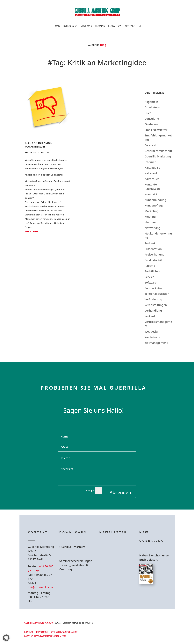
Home (57, 26)
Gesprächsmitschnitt (158, 151)
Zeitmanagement (156, 343)
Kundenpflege (154, 205)
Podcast (150, 243)
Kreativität (151, 194)
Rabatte (150, 266)
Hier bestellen (156, 594)
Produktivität (153, 260)
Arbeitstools (153, 107)
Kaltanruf (151, 173)
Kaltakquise (152, 168)
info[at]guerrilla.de (40, 587)
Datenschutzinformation (65, 632)
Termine (100, 26)
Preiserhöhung (154, 254)
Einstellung (152, 124)
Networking (152, 228)
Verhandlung (153, 311)
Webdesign (152, 332)
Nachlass (151, 222)
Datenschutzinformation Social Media (45, 636)
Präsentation (153, 249)
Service (149, 277)
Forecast (150, 145)
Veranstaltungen (156, 305)
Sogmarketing (154, 288)
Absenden (120, 492)
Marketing (44, 153)
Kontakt (130, 26)
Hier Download (77, 554)
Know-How (115, 26)
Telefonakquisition (157, 294)
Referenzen (70, 26)
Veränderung (153, 299)
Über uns (86, 26)
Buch (148, 113)
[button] (6, 638)
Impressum (42, 632)
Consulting (152, 119)
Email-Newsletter (156, 130)
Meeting (150, 217)
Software (151, 282)
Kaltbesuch (152, 179)
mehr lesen (31, 231)
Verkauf (150, 316)
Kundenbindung (155, 200)
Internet (150, 162)
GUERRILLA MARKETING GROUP (39, 623)
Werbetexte (152, 337)
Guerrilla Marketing (158, 156)
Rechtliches (152, 271)
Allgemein (31, 153)
